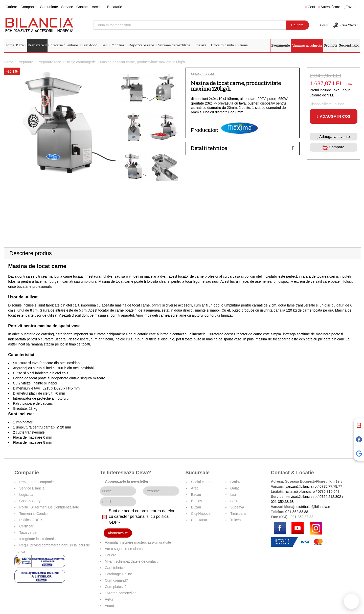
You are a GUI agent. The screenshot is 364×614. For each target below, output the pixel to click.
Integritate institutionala (37, 539)
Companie (29, 7)
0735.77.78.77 (331, 486)
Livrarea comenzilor (120, 593)
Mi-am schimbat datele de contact (131, 561)
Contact (82, 7)
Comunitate (49, 7)
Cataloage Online (118, 574)
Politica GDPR (30, 520)
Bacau (196, 495)
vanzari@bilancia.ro (301, 486)
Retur (109, 599)
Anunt (109, 606)
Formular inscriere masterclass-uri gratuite (138, 542)
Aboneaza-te (118, 533)
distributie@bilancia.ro (313, 507)
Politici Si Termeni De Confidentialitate (49, 507)
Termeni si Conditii (34, 514)
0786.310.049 (329, 492)
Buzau (196, 507)
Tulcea (236, 520)
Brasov (197, 501)
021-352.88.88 (297, 512)
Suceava (237, 507)
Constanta (199, 520)
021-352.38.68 (282, 502)
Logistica (26, 495)
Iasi (233, 495)
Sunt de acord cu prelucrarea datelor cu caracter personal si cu (142, 517)
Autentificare (329, 7)
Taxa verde (28, 533)
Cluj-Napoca (201, 514)
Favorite (351, 7)
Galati (235, 488)
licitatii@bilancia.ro (300, 492)
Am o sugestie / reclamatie (126, 549)
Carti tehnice (115, 568)
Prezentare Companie (36, 482)
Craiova (236, 482)
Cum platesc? (116, 587)
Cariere (11, 7)
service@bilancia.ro (301, 497)
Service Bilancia (32, 488)
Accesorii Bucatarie (107, 7)
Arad (195, 488)
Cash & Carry (30, 501)
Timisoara (238, 514)
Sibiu (234, 501)
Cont (310, 7)
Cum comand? (116, 580)
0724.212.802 (330, 497)
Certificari (27, 526)
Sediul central (202, 482)
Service (67, 7)
